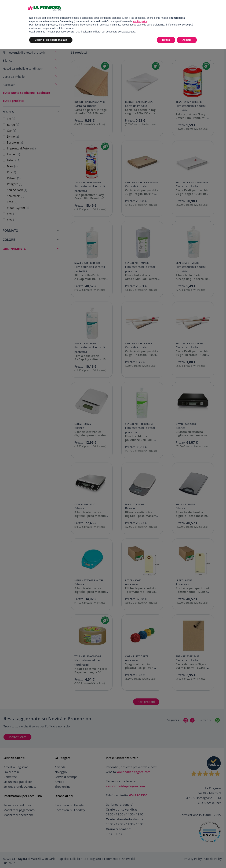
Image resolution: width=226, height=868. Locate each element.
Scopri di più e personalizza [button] (51, 40)
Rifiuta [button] (166, 40)
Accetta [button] (187, 40)
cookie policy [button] (140, 21)
